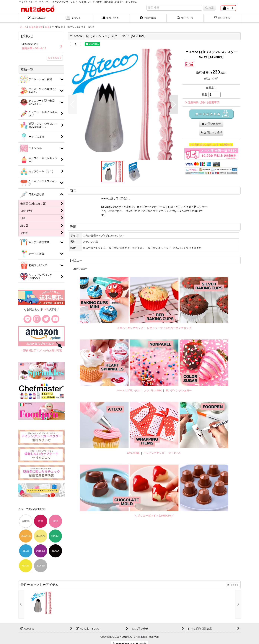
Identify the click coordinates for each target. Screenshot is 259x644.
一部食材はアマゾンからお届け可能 (41, 350)
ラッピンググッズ (154, 453)
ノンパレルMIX (153, 390)
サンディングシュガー (179, 390)
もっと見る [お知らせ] (55, 58)
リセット (233, 585)
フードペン (175, 453)
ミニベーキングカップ (130, 328)
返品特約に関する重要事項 (202, 102)
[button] (111, 18)
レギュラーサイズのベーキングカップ (169, 328)
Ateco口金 (134, 453)
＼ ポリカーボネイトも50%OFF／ (154, 516)
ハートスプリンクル (128, 390)
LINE (45, 309)
